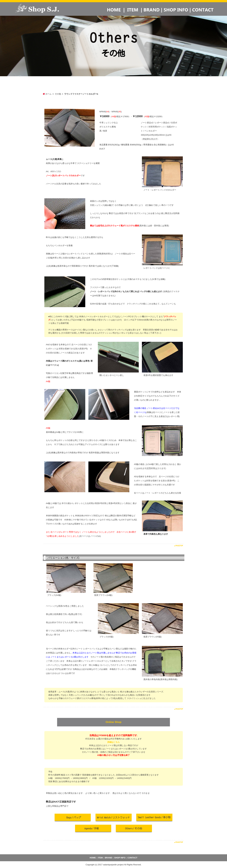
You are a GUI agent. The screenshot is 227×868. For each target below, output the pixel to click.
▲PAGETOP (179, 546)
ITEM (100, 858)
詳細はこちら (114, 742)
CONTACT (132, 858)
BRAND (108, 858)
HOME (93, 858)
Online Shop (114, 722)
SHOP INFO (120, 858)
